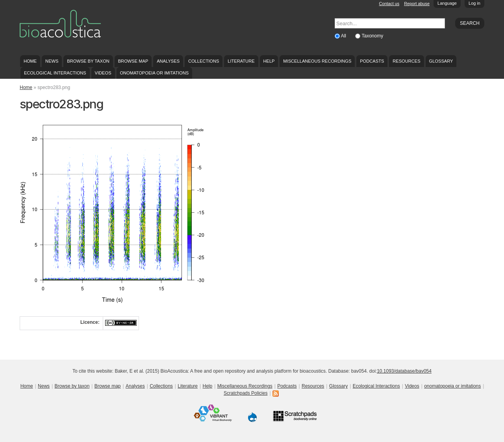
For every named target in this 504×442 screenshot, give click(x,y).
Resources (406, 61)
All (344, 36)
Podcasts (372, 61)
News (52, 61)
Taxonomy (372, 36)
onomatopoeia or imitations (154, 73)
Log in (474, 3)
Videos (103, 73)
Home (30, 61)
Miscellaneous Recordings (317, 61)
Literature (241, 61)
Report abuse (417, 4)
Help (269, 61)
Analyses (168, 61)
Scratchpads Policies (246, 393)
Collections (204, 61)
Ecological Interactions (55, 73)
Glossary (441, 61)
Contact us (389, 4)
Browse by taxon (88, 61)
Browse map (133, 61)
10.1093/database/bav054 (404, 371)
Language (447, 3)
